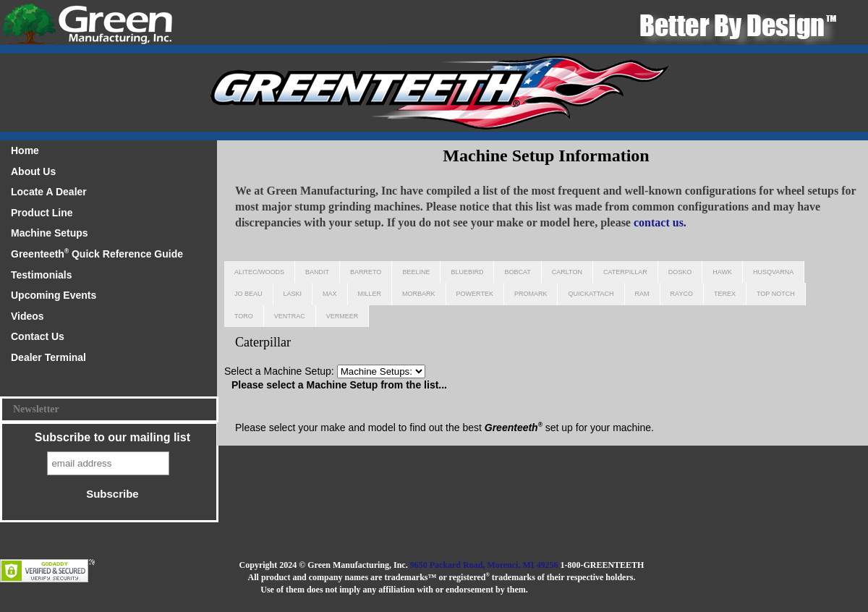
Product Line (42, 213)
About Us (33, 171)
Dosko (680, 272)
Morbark (419, 294)
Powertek (475, 294)
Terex (725, 294)
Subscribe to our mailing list (112, 437)
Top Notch (776, 294)
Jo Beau (248, 294)
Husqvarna (773, 272)
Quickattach (591, 294)
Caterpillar (625, 272)
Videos (27, 316)
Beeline (416, 272)
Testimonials (42, 275)
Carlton (567, 272)
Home (25, 150)
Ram (642, 294)
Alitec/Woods (259, 272)
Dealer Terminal (48, 357)
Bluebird (467, 272)
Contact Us (38, 336)
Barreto (366, 272)
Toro (244, 316)
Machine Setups (50, 233)
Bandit (317, 272)
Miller (370, 294)
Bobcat (517, 272)
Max (330, 294)
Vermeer (342, 316)
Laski (293, 294)
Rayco (682, 294)
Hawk (722, 272)
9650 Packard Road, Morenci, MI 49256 (484, 565)
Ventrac (290, 316)
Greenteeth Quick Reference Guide (97, 254)
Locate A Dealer (49, 192)
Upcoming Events (54, 295)
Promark (531, 294)
